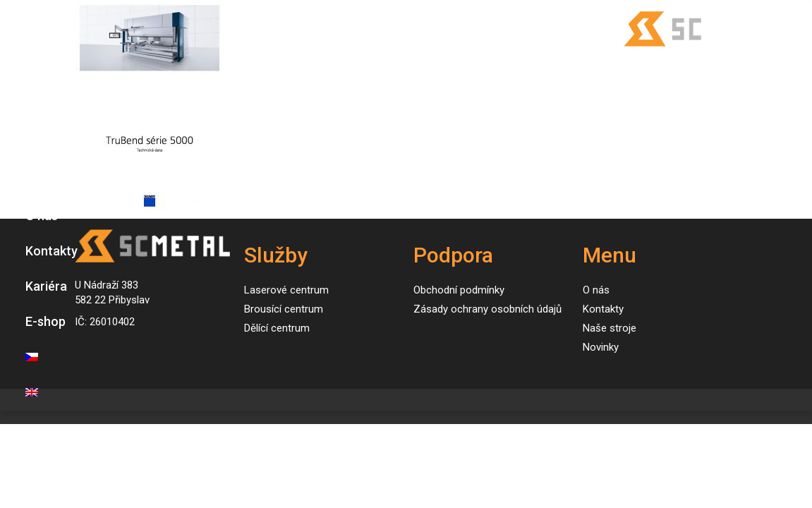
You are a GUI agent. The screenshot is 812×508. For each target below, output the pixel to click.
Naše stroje (58, 145)
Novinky (48, 180)
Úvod (40, 74)
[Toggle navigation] (25, 29)
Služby (44, 110)
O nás (42, 216)
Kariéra (46, 286)
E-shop (46, 321)
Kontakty (51, 251)
